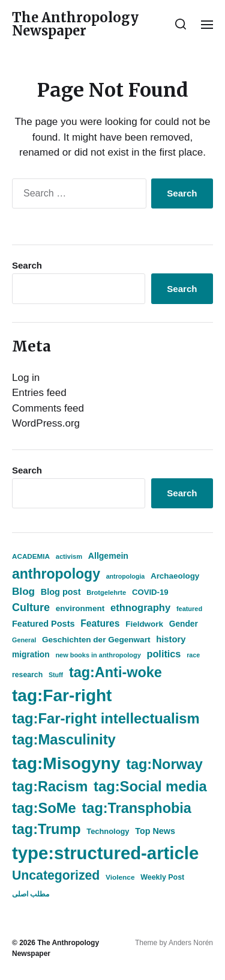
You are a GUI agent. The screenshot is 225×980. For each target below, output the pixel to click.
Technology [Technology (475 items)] (108, 831)
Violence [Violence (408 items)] (120, 877)
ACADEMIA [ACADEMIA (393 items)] (31, 556)
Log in (26, 378)
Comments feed (48, 408)
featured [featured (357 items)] (189, 609)
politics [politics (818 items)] (164, 654)
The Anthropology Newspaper (75, 24)
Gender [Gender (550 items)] (184, 624)
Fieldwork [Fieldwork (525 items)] (144, 624)
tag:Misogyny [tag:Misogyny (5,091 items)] (66, 763)
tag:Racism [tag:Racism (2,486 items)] (50, 787)
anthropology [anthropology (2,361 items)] (56, 574)
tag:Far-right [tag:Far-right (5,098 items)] (62, 695)
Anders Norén (191, 943)
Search (27, 265)
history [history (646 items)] (171, 639)
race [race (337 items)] (193, 655)
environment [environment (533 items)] (80, 608)
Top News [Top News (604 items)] (155, 831)
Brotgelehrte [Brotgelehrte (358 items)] (106, 592)
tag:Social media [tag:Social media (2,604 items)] (150, 787)
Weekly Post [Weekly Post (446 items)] (162, 877)
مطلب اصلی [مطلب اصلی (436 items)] (31, 894)
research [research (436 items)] (27, 675)
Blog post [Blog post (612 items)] (61, 592)
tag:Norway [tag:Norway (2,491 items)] (164, 764)
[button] (181, 24)
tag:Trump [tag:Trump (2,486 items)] (46, 829)
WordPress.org (46, 423)
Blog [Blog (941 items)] (23, 591)
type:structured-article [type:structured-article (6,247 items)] (105, 853)
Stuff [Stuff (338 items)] (56, 675)
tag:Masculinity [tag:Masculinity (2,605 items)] (64, 740)
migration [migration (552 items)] (31, 655)
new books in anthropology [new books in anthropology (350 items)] (98, 655)
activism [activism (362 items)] (69, 556)
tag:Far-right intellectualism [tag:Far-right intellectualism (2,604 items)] (106, 719)
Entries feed (39, 393)
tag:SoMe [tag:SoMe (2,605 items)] (44, 808)
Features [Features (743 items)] (100, 623)
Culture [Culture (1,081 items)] (31, 607)
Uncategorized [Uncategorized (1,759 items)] (56, 875)
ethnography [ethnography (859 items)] (140, 608)
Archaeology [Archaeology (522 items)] (175, 576)
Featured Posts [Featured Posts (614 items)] (43, 624)
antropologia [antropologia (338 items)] (126, 576)
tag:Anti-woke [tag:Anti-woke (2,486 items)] (115, 672)
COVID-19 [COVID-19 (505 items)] (150, 592)
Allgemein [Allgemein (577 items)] (108, 556)
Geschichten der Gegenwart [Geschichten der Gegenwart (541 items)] (96, 640)
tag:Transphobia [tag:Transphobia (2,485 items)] (137, 808)
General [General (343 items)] (24, 640)
